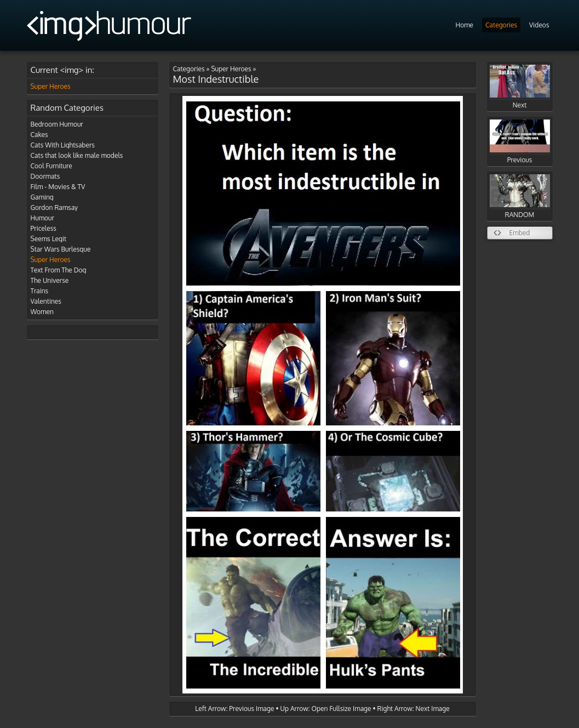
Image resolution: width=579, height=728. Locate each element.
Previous (520, 142)
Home (464, 25)
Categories (501, 25)
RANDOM (520, 197)
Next (520, 87)
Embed (520, 233)
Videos (539, 25)
